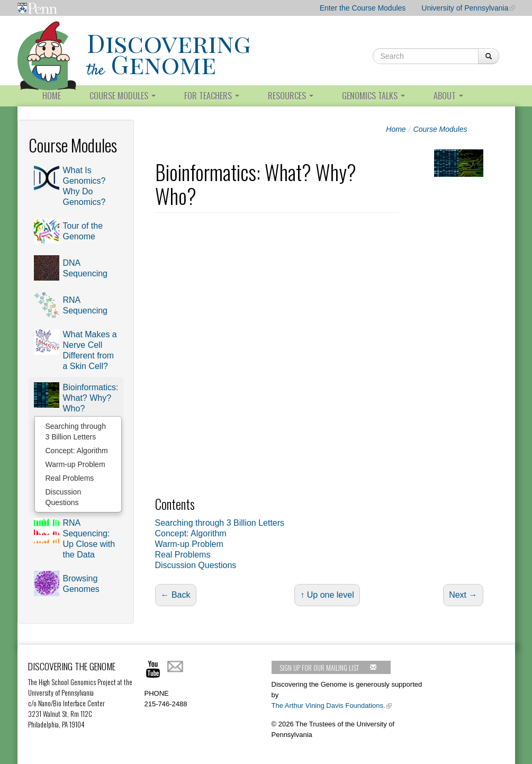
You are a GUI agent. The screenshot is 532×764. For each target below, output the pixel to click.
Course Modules (123, 96)
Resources (291, 96)
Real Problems (70, 478)
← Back (176, 595)
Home (52, 96)
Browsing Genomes (81, 584)
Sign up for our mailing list (328, 668)
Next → (463, 595)
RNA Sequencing (85, 305)
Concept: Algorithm (77, 451)
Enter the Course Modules (363, 8)
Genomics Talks (373, 96)
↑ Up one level (327, 595)
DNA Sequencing (85, 268)
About (448, 96)
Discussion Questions (64, 497)
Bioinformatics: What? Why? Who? (91, 398)
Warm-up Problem (75, 464)
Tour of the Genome (83, 231)
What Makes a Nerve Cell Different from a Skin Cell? (90, 350)
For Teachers (212, 96)
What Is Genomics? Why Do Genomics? (84, 186)
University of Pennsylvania (465, 8)
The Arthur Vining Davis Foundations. (328, 705)
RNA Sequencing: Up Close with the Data (89, 539)
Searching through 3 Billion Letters (76, 432)
